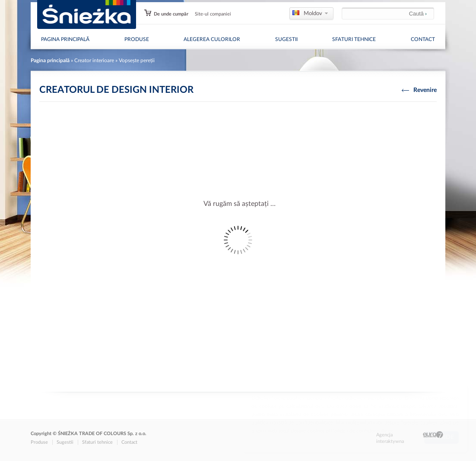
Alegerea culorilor (212, 39)
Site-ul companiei (213, 14)
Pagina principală (65, 39)
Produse (137, 39)
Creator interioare (94, 60)
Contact (423, 39)
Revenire (419, 90)
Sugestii (286, 39)
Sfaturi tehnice (354, 39)
